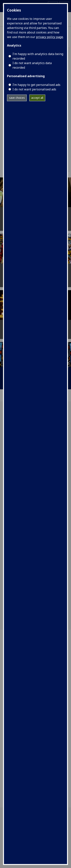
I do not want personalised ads (34, 89)
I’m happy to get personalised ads (36, 85)
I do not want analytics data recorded (32, 65)
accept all (37, 98)
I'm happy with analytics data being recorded (38, 56)
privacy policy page (50, 37)
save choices (17, 98)
